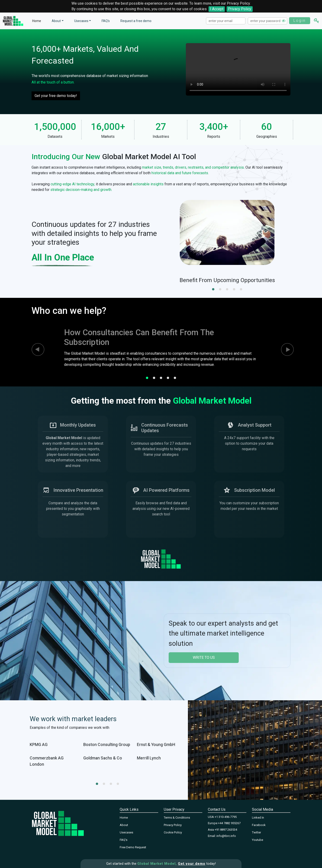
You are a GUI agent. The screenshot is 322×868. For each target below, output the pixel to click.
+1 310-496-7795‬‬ (226, 817)
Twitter (256, 832)
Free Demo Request (133, 847)
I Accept (217, 9)
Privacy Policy (240, 9)
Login (300, 21)
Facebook (259, 825)
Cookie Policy (173, 832)
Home (37, 21)
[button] (213, 289)
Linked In (258, 818)
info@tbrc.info (226, 836)
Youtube (258, 840)
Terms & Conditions (177, 818)
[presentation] (34, 350)
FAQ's (106, 21)
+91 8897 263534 (226, 830)
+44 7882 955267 (229, 823)
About (124, 825)
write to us (204, 657)
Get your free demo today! (56, 96)
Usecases (81, 21)
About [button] (56, 21)
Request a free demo (136, 21)
